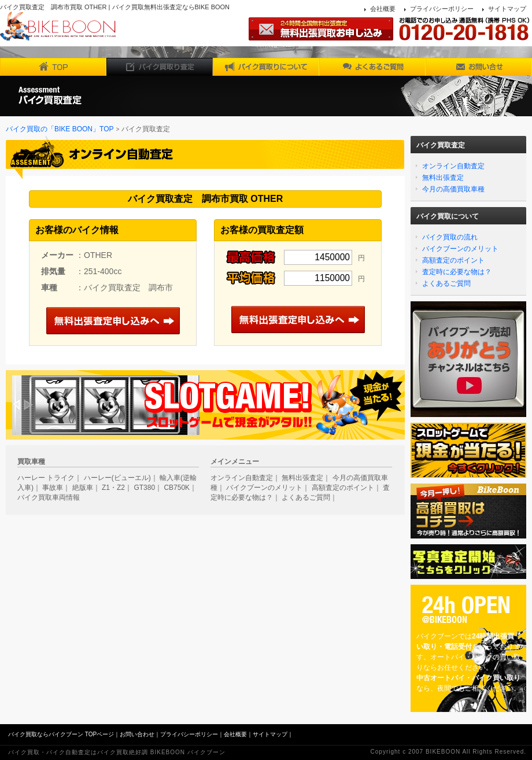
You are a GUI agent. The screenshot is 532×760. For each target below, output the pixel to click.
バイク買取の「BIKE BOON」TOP (60, 129)
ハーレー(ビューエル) (117, 478)
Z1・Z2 (113, 488)
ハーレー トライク (46, 478)
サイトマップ (507, 9)
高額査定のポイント (453, 260)
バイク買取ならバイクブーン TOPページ (61, 734)
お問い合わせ (137, 734)
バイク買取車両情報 (49, 497)
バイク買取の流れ (450, 237)
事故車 (53, 488)
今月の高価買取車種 (453, 189)
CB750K (177, 488)
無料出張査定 (443, 178)
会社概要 (383, 9)
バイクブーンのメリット (460, 249)
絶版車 (83, 488)
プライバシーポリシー (442, 9)
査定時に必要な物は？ (457, 272)
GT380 (144, 488)
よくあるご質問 (446, 283)
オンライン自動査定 (453, 166)
